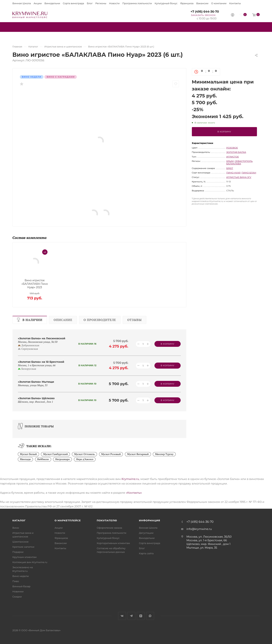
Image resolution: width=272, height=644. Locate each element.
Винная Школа (22, 3)
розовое (232, 148)
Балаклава (234, 164)
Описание (63, 320)
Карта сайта (146, 553)
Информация (150, 520)
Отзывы (135, 320)
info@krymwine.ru (199, 529)
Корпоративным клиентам (113, 543)
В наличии (32, 320)
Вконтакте (122, 616)
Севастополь (243, 161)
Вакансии (202, 3)
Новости (114, 3)
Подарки (18, 552)
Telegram (131, 616)
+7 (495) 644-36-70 (205, 12)
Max (150, 616)
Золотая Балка (236, 152)
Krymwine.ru (130, 479)
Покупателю (107, 520)
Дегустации (146, 533)
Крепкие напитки (23, 547)
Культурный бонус (166, 3)
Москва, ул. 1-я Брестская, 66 (207, 540)
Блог (90, 3)
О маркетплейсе (68, 520)
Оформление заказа (109, 528)
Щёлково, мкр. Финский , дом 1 (209, 544)
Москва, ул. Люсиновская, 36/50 (209, 537)
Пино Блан (249, 173)
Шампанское (21, 542)
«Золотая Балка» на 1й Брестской (41, 362)
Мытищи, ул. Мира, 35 (202, 548)
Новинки (18, 591)
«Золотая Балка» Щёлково (36, 398)
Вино (16, 528)
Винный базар (21, 586)
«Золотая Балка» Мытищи (36, 382)
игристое (233, 157)
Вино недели (21, 576)
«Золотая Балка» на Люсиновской (42, 338)
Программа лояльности (137, 3)
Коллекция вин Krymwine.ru (30, 562)
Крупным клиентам (25, 557)
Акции (38, 3)
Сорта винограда (74, 3)
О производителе (100, 320)
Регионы (101, 3)
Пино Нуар (233, 173)
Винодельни (52, 3)
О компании (219, 3)
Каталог (19, 520)
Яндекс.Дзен (141, 616)
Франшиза (187, 3)
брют (230, 168)
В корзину (224, 132)
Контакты (235, 3)
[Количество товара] (143, 344)
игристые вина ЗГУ (239, 177)
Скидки (17, 597)
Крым (230, 161)
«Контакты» (134, 493)
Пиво (16, 581)
